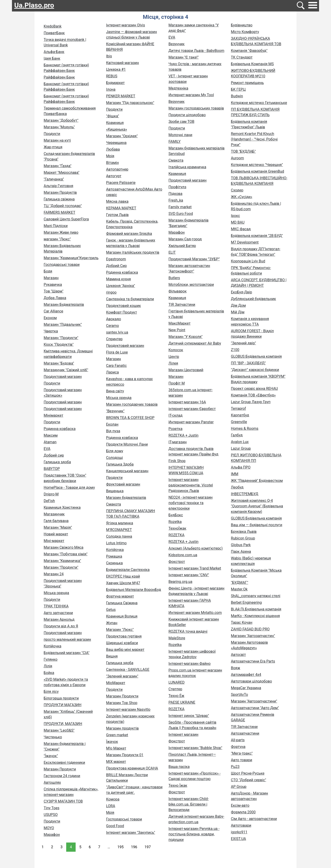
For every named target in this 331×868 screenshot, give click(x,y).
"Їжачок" (51, 756)
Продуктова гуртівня (124, 636)
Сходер (237, 190)
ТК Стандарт (242, 57)
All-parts (238, 740)
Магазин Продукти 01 (125, 755)
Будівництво (242, 25)
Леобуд (237, 487)
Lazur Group (241, 448)
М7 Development (245, 242)
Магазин (51, 278)
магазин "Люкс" (57, 239)
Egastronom (116, 259)
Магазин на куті (57, 140)
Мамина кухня (119, 279)
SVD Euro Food (181, 214)
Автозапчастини (245, 733)
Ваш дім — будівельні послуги (257, 525)
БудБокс (176, 515)
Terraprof (238, 409)
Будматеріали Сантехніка (128, 570)
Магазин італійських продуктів (133, 252)
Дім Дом (238, 305)
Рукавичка (53, 285)
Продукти (52, 134)
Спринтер (114, 339)
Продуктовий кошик (124, 306)
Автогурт (114, 176)
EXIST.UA (239, 839)
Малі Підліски (56, 226)
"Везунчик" (115, 411)
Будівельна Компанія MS (253, 64)
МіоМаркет (116, 683)
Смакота (114, 504)
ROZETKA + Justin (183, 435)
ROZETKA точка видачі (188, 631)
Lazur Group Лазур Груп (251, 402)
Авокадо (114, 319)
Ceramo (113, 326)
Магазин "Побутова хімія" (66, 554)
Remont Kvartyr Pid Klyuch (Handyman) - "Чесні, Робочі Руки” (254, 139)
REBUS (112, 76)
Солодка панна (119, 536)
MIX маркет (116, 762)
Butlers (174, 278)
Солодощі (115, 458)
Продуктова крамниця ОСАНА (132, 768)
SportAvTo (240, 695)
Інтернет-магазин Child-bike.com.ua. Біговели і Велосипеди (189, 804)
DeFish (49, 501)
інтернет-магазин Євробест (192, 409)
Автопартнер (117, 169)
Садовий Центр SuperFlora (66, 219)
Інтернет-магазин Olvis (126, 25)
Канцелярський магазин (127, 471)
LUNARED (177, 682)
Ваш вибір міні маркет (125, 650)
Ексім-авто (240, 805)
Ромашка (114, 556)
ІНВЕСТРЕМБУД (245, 494)
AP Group (239, 787)
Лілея (173, 363)
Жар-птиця (53, 147)
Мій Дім (238, 312)
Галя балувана (56, 521)
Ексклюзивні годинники (64, 763)
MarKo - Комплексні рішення (255, 616)
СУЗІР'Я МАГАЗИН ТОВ (63, 801)
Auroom (238, 158)
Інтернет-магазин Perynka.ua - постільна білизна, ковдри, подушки (194, 834)
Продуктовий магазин (63, 377)
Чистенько (53, 737)
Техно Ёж (176, 696)
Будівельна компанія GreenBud (258, 171)
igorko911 (239, 832)
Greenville (239, 422)
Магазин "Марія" (58, 527)
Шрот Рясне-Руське (248, 773)
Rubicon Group (243, 538)
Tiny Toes (51, 808)
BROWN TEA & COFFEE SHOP (130, 418)
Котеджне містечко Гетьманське (259, 103)
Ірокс (235, 216)
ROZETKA (177, 535)
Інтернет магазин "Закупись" (131, 833)
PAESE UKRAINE (182, 702)
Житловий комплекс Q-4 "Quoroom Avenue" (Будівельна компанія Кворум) (257, 506)
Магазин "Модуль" (59, 127)
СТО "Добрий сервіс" (249, 780)
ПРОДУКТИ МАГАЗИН (63, 705)
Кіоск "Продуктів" (59, 344)
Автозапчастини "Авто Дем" (255, 708)
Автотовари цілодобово (252, 681)
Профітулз (177, 187)
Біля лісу (51, 692)
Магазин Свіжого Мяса (64, 547)
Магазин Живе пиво (61, 232)
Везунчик (177, 44)
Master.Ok (239, 589)
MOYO (49, 828)
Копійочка (53, 646)
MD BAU (238, 222)
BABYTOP (52, 469)
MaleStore (177, 638)
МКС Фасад (241, 229)
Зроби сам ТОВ (181, 122)
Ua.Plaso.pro (34, 5)
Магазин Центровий (186, 370)
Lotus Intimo (117, 543)
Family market (180, 207)
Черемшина (116, 143)
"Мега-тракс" (242, 753)
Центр (174, 357)
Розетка (175, 429)
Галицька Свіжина (122, 603)
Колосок (176, 350)
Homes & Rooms (245, 428)
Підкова (175, 194)
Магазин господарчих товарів (132, 404)
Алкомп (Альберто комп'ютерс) (196, 548)
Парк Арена (241, 552)
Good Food (115, 826)
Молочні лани (180, 135)
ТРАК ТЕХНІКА (56, 606)
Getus (111, 610)
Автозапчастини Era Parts (253, 661)
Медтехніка (178, 88)
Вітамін (113, 163)
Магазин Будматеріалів (64, 305)
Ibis (109, 56)
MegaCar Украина (246, 688)
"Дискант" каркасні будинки (255, 370)
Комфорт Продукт (122, 312)
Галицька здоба (57, 462)
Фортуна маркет (120, 596)
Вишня (112, 656)
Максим (51, 435)
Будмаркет (116, 83)
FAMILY (175, 142)
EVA (47, 449)
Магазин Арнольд (59, 619)
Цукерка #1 (116, 69)
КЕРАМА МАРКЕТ (121, 208)
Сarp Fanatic (117, 366)
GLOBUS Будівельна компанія (256, 356)
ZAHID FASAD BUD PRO (250, 629)
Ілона (111, 89)
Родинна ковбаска (60, 429)
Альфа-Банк (54, 52)
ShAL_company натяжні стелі (256, 596)
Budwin (237, 96)
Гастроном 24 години (62, 776)
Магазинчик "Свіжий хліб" (66, 370)
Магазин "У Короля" (185, 337)
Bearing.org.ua (180, 582)
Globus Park (241, 545)
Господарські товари (62, 265)
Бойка (49, 673)
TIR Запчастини (182, 305)
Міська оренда (56, 593)
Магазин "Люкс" (120, 630)
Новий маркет (56, 534)
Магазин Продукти (60, 769)
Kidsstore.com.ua (183, 555)
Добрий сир (54, 455)
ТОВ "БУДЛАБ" (243, 151)
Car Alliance (53, 311)
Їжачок (112, 742)
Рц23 (235, 767)
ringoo (111, 292)
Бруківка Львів (244, 532)
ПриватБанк (54, 33)
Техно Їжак (178, 785)
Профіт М (177, 383)
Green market (117, 735)
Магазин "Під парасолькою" (130, 103)
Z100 (235, 350)
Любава (113, 149)
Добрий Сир (117, 266)
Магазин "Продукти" (61, 338)
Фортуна (238, 747)
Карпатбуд (240, 415)
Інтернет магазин (183, 735)
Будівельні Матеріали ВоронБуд (134, 590)
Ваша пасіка (179, 767)
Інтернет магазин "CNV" (189, 575)
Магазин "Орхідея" (122, 136)
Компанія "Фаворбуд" (249, 51)
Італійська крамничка (187, 167)
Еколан (112, 424)
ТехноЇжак (177, 528)
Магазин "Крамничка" (62, 561)
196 (134, 847)
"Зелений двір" (244, 343)
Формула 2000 (243, 812)
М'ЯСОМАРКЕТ (119, 530)
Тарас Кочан (242, 622)
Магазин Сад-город (185, 239)
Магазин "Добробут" (61, 120)
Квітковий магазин (123, 63)
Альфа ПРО (241, 467)
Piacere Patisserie (121, 183)
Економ (50, 318)
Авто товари (242, 760)
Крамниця (115, 123)
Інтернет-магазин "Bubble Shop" (195, 748)
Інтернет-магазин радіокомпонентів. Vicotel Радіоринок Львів (191, 485)
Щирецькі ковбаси (122, 643)
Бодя (48, 271)
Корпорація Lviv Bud (248, 261)
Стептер (175, 689)
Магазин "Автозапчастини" (254, 701)
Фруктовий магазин (123, 484)
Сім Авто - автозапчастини (254, 819)
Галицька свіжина (59, 199)
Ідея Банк (52, 58)
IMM (235, 474)
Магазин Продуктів (60, 192)
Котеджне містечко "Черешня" (257, 165)
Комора (113, 799)
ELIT (172, 252)
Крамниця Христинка (62, 507)
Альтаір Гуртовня (58, 186)
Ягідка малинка (120, 523)
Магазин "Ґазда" (58, 166)
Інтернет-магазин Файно (190, 664)
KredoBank (53, 26)
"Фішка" (113, 116)
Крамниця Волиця (122, 616)
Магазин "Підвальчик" (63, 324)
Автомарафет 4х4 (246, 675)
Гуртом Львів (117, 215)
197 (148, 847)
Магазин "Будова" (59, 363)
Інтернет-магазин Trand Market (195, 568)
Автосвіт (238, 655)
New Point (177, 330)
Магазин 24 (54, 574)
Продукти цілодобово (187, 115)
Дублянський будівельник (254, 299)
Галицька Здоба (120, 464)
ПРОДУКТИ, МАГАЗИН (63, 724)
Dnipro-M (51, 494)
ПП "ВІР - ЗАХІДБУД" (248, 363)
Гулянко (51, 659)
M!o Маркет (116, 748)
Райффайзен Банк (59, 77)
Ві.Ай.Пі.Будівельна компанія (256, 609)
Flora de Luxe (117, 352)
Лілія (48, 666)
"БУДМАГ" (240, 583)
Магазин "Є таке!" (184, 57)
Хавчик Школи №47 (123, 583)
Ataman (50, 442)
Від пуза (113, 431)
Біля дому (115, 451)
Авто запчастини (58, 613)
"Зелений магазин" (122, 676)
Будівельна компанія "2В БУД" (257, 236)
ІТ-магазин (178, 442)
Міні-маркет (54, 541)
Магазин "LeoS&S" (59, 730)
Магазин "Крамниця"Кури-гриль (71, 258)
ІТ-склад (175, 415)
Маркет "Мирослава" (61, 173)
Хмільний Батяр (182, 246)
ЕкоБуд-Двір (242, 292)
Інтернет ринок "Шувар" (189, 716)
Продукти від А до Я (61, 626)
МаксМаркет (180, 323)
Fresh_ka (176, 200)
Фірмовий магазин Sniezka (129, 234)
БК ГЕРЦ (238, 89)
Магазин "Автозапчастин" (253, 636)
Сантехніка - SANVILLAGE (128, 670)
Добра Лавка (55, 298)
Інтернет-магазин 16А (187, 402)
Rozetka (175, 522)
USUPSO (51, 815)
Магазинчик (54, 514)
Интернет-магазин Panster (191, 422)
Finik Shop (177, 461)
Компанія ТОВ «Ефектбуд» (253, 395)
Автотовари (241, 825)
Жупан (112, 623)
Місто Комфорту (245, 32)
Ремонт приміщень (247, 83)
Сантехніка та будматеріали (130, 299)
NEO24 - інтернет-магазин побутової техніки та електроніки (191, 503)
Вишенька (115, 491)
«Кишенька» (117, 129)
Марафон (52, 835)
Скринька (115, 563)
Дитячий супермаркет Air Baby (195, 343)
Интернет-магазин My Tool (191, 95)
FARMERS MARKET (59, 212)
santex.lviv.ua (117, 332)
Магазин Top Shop (122, 703)
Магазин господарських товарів (196, 108)
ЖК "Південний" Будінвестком (257, 481)
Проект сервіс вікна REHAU (254, 389)
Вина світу (115, 391)
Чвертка (51, 331)
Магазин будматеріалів (126, 498)
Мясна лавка (117, 201)
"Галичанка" (54, 179)
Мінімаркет (53, 415)
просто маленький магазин (67, 639)
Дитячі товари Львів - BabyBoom (196, 51)
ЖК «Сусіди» (242, 197)
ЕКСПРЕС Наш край (123, 576)
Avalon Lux (240, 442)
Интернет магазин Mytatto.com (195, 613)
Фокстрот (177, 562)
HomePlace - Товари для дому (69, 487)
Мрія (110, 156)
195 (121, 847)
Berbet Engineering (246, 603)
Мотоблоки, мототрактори (191, 285)
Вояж (236, 668)
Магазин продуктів (123, 728)
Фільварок (178, 291)
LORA (111, 806)
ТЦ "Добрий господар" (63, 206)
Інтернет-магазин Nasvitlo (128, 709)
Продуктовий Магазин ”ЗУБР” (194, 259)
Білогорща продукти (61, 698)
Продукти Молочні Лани (127, 444)
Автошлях (52, 782)
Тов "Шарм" (54, 291)
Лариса (113, 372)
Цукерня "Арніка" (121, 286)
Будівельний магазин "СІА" (67, 653)
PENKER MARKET (121, 96)
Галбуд (237, 435)
